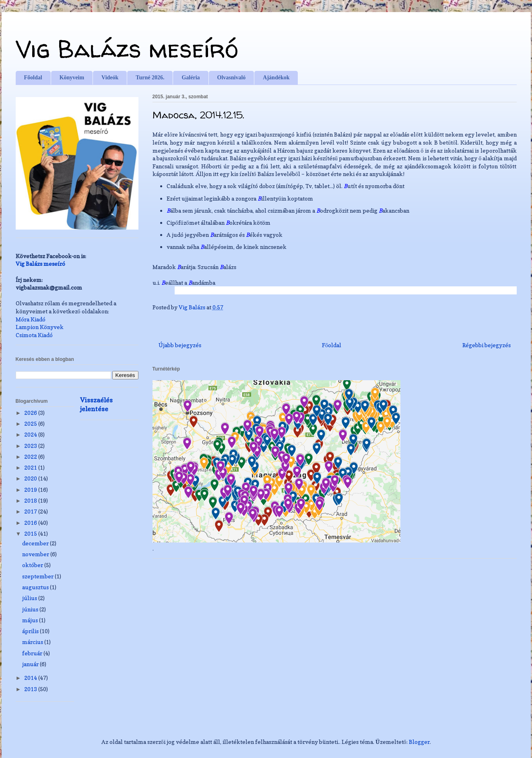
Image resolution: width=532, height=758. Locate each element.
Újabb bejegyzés (180, 345)
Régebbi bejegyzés (487, 345)
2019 (31, 490)
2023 (31, 446)
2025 (31, 424)
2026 (31, 413)
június (31, 609)
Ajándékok (276, 78)
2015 (31, 533)
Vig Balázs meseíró (127, 49)
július (30, 598)
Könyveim (72, 78)
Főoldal (33, 78)
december (36, 543)
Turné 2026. (150, 78)
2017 (31, 511)
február (33, 653)
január (31, 664)
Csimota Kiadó (34, 335)
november (36, 554)
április (31, 631)
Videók (110, 78)
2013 (31, 689)
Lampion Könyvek (40, 327)
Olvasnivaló (232, 78)
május (31, 620)
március (33, 642)
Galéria (191, 78)
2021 (31, 467)
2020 (31, 478)
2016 (31, 523)
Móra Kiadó (31, 319)
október (33, 565)
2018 (31, 500)
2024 (31, 434)
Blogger (419, 742)
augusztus (36, 587)
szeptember (38, 576)
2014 (31, 678)
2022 (31, 457)
